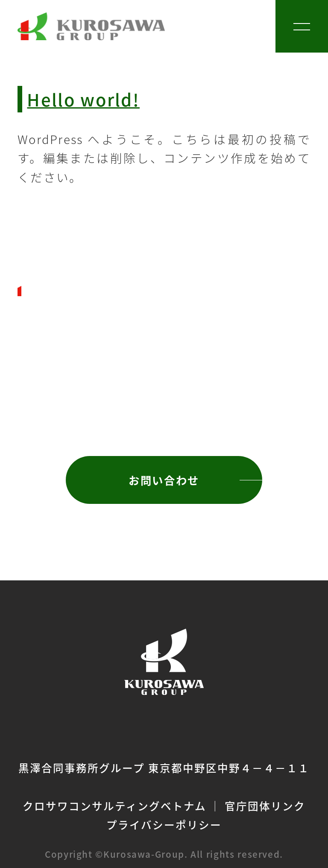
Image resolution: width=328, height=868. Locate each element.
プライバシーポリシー (164, 824)
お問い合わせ (164, 480)
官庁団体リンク (265, 806)
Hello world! (83, 99)
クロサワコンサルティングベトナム (114, 806)
